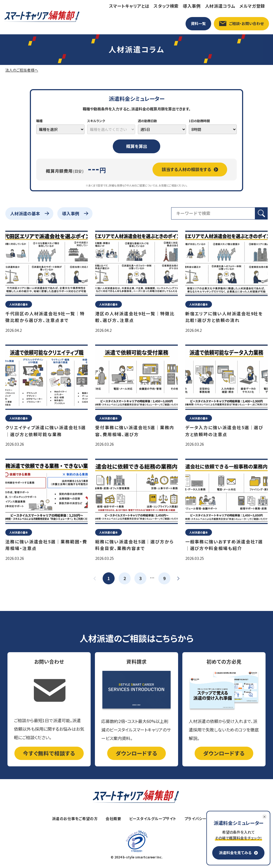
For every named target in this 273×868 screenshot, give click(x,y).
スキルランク (96, 121)
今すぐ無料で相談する (49, 753)
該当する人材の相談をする (190, 169)
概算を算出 (137, 146)
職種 (39, 121)
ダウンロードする (136, 753)
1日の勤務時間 (199, 121)
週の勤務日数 (147, 121)
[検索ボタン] (261, 213)
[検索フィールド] (213, 213)
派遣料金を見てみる (238, 853)
